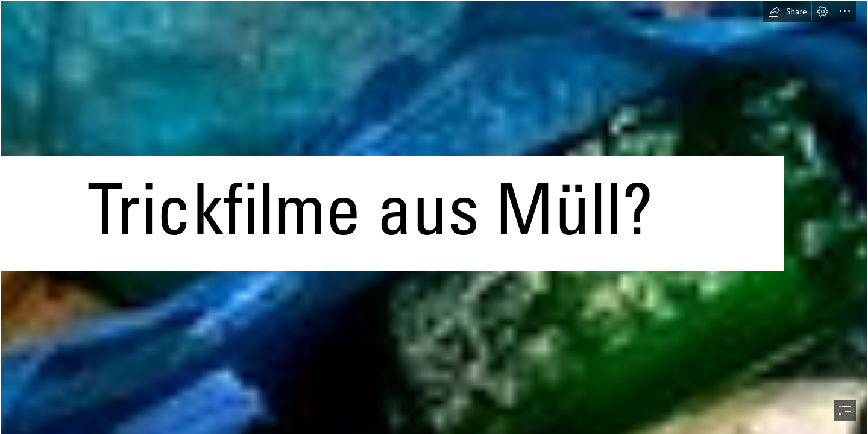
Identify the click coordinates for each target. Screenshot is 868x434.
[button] (787, 11)
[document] (434, 217)
